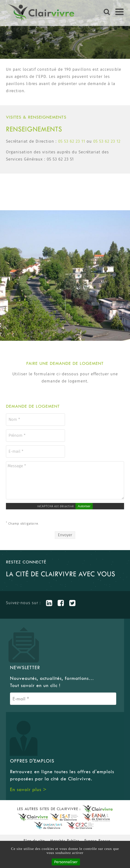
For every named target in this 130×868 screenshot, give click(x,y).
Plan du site (34, 840)
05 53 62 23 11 (72, 141)
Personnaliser (66, 862)
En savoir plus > (28, 789)
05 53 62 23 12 (107, 141)
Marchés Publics (65, 840)
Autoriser (84, 506)
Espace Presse (97, 840)
